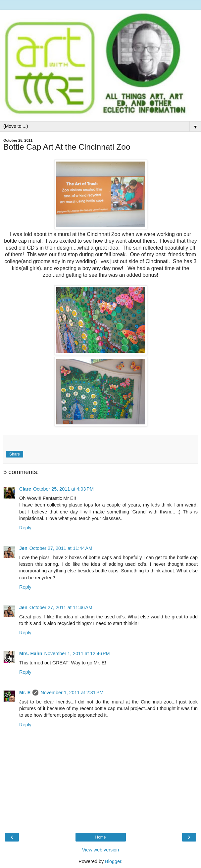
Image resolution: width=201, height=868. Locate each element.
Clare (25, 489)
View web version (101, 850)
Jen (23, 548)
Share (15, 454)
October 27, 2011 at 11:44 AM (61, 548)
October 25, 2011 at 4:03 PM (63, 489)
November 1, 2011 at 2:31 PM (72, 693)
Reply (25, 528)
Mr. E (25, 693)
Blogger (113, 861)
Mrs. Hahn (31, 653)
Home (100, 837)
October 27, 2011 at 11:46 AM (61, 607)
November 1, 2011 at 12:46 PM (77, 653)
